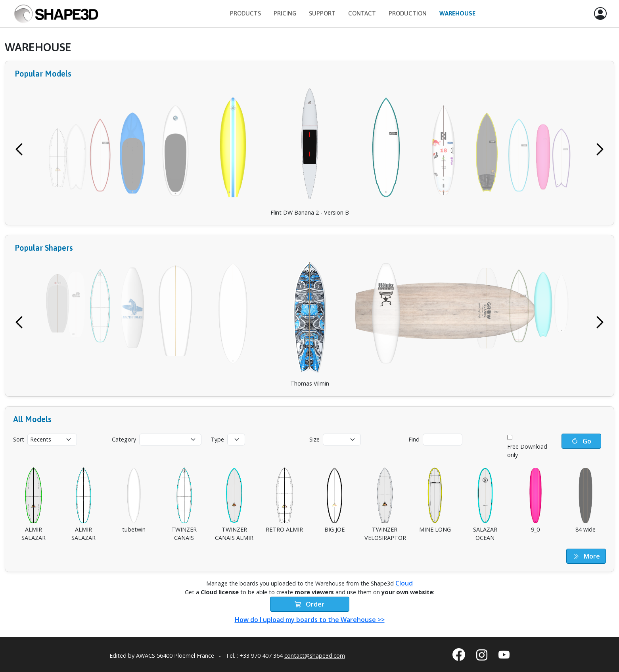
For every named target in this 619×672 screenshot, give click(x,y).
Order (309, 604)
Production (408, 13)
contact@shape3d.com (315, 656)
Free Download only (527, 451)
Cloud (404, 583)
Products (245, 13)
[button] (600, 14)
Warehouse (457, 13)
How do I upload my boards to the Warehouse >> (310, 620)
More (586, 556)
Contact (362, 13)
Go (581, 441)
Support (322, 13)
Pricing (285, 13)
